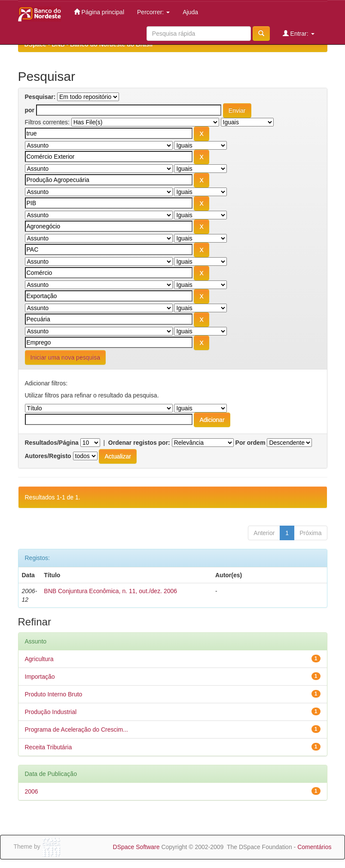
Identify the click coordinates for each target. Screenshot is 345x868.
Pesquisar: (40, 97)
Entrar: (299, 33)
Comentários (314, 847)
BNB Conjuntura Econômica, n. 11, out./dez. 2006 (110, 591)
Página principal (99, 12)
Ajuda (190, 12)
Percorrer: (153, 12)
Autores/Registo (48, 456)
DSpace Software (136, 847)
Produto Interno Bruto (54, 694)
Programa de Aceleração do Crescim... (76, 729)
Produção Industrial (51, 712)
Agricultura (39, 659)
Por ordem (250, 443)
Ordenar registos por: (139, 443)
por (30, 110)
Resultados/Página (52, 443)
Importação (40, 677)
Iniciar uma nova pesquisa (66, 357)
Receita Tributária (49, 747)
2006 (32, 791)
